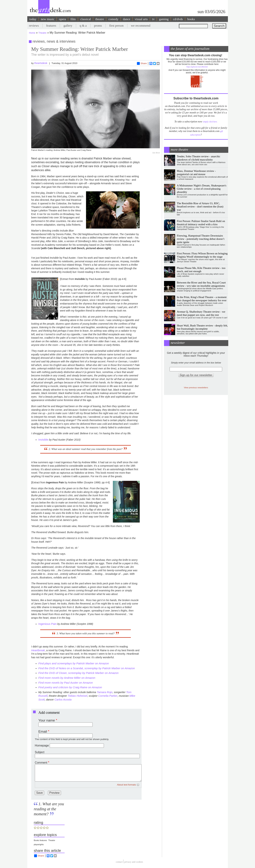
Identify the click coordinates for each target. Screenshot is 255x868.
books (191, 19)
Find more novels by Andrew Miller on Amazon (67, 678)
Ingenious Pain (48, 624)
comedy (113, 19)
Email (43, 731)
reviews (34, 26)
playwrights (39, 844)
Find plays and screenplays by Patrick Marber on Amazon (74, 663)
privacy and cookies (134, 862)
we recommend (141, 26)
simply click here (210, 122)
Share (142, 63)
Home (32, 33)
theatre (100, 19)
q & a (83, 26)
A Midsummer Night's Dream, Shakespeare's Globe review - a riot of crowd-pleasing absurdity (202, 189)
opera (62, 19)
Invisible (43, 440)
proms (98, 26)
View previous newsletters (196, 387)
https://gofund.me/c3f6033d (197, 67)
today (33, 19)
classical (86, 19)
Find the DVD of (49, 668)
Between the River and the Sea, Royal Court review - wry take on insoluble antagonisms (201, 284)
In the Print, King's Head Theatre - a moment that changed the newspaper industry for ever (202, 299)
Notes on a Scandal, (72, 668)
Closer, (79, 673)
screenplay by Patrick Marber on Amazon (110, 668)
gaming (164, 19)
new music (48, 19)
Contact (119, 862)
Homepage (42, 746)
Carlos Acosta (63, 699)
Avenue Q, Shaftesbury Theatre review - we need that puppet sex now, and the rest (201, 313)
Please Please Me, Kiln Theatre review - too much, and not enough (201, 270)
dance (127, 19)
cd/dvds (178, 19)
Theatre (42, 33)
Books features (40, 840)
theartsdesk (41, 63)
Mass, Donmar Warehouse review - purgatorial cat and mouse (196, 172)
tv (153, 19)
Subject (40, 752)
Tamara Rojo (105, 692)
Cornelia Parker (108, 696)
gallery (68, 26)
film (73, 19)
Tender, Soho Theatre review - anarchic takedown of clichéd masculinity (198, 158)
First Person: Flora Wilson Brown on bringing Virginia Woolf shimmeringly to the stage (202, 255)
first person (116, 26)
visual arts (141, 19)
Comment (41, 763)
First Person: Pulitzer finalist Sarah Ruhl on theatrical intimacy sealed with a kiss (201, 223)
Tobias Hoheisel (77, 696)
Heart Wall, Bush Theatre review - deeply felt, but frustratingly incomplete (202, 327)
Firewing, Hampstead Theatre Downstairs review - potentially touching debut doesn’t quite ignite (201, 239)
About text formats (127, 785)
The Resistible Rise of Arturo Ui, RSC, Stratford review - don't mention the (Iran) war (200, 206)
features (51, 26)
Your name (47, 720)
